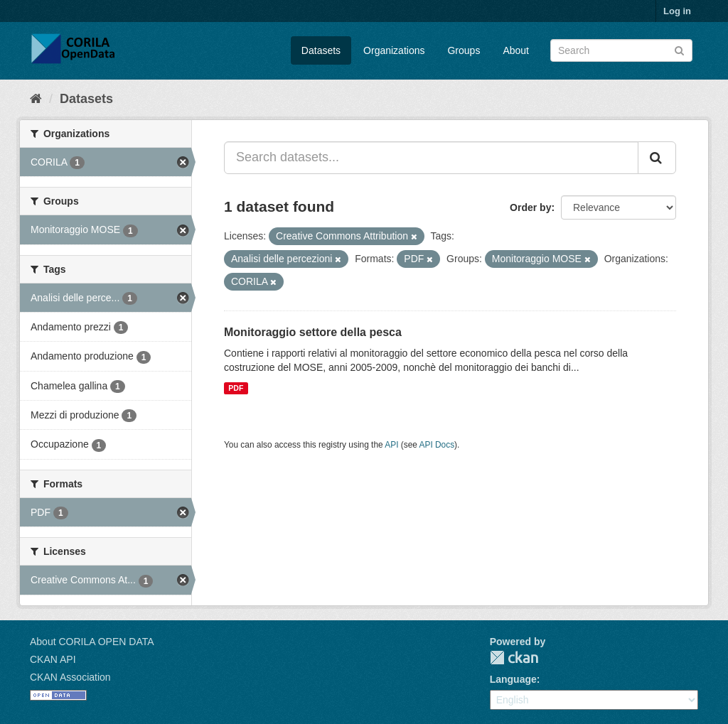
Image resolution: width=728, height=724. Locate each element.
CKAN (514, 658)
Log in (677, 11)
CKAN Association (70, 677)
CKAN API (53, 659)
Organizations (394, 50)
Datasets (321, 50)
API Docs (437, 445)
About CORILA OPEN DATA (92, 642)
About (516, 50)
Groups (464, 50)
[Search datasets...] (431, 158)
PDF (236, 388)
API (391, 445)
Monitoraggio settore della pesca (313, 332)
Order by (530, 207)
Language (513, 679)
